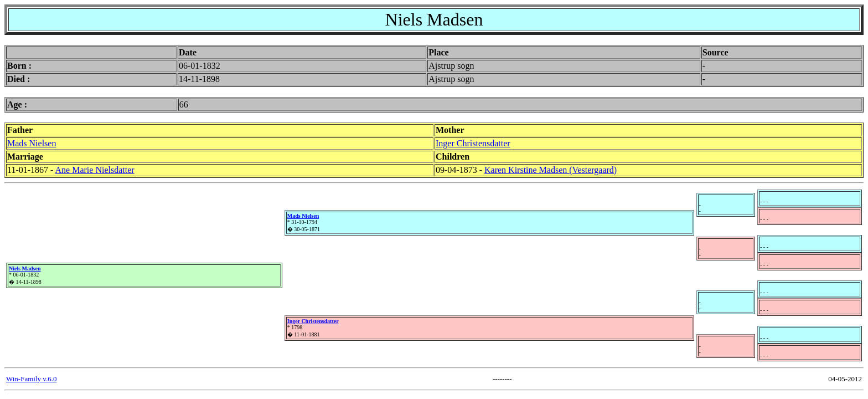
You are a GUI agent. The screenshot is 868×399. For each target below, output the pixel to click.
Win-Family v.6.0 (31, 379)
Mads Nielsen (32, 143)
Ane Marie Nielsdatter (95, 170)
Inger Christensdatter (473, 143)
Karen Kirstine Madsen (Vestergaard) (551, 170)
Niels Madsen (25, 268)
